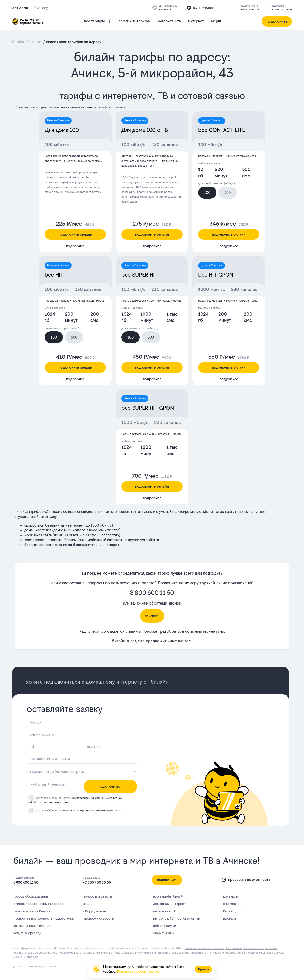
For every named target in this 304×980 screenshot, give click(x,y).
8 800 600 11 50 (251, 10)
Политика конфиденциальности (245, 948)
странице (32, 957)
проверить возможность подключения (44, 918)
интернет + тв (169, 21)
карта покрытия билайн (32, 911)
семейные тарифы (135, 21)
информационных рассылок (240, 953)
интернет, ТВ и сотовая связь (177, 918)
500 (228, 192)
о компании (232, 904)
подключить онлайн (75, 234)
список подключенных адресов (38, 904)
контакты (230, 896)
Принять (203, 969)
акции (216, 21)
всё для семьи (165, 926)
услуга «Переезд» (27, 933)
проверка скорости (99, 918)
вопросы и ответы (98, 896)
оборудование (95, 911)
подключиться (110, 786)
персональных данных (90, 798)
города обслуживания (31, 896)
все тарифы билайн (169, 896)
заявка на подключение (32, 926)
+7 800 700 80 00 (281, 10)
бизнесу (230, 911)
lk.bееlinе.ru (182, 953)
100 (207, 192)
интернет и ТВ (165, 911)
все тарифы (98, 21)
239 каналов (75, 530)
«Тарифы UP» (163, 933)
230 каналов (165, 145)
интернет (196, 21)
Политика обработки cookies (138, 972)
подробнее (75, 246)
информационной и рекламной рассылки (95, 811)
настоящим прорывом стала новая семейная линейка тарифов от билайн (70, 107)
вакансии (230, 918)
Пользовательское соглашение (204, 948)
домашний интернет (169, 904)
